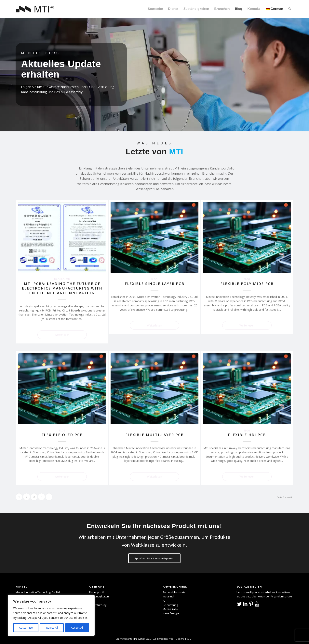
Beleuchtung (170, 605)
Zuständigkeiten (99, 596)
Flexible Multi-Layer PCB (154, 435)
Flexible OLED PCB (62, 435)
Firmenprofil (96, 592)
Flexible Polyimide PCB (247, 284)
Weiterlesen (62, 335)
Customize (26, 628)
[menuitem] (155, 9)
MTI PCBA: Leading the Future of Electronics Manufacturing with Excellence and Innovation (62, 288)
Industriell (169, 596)
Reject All (52, 628)
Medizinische (171, 609)
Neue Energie (171, 613)
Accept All (77, 628)
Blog (154, 279)
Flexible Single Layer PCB (154, 284)
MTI (192, 639)
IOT (165, 601)
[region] (51, 615)
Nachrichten (62, 279)
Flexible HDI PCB (247, 435)
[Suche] (290, 9)
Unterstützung (98, 605)
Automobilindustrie (174, 592)
